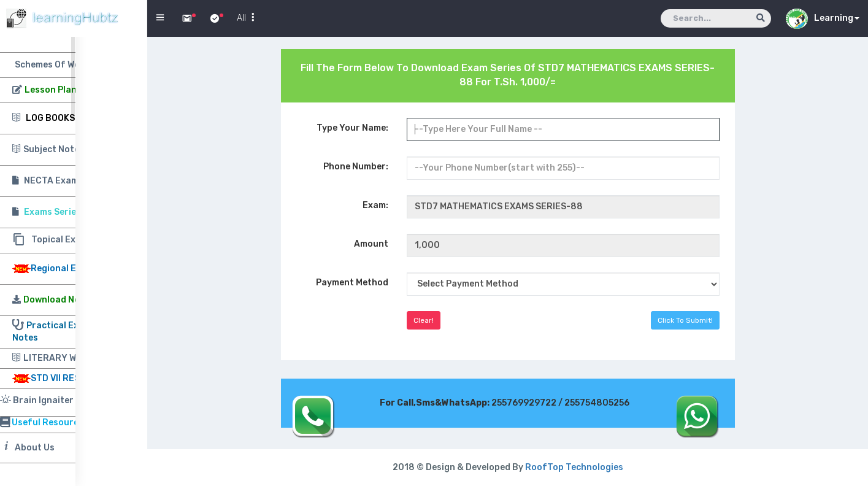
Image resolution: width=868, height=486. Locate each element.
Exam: (375, 205)
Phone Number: (356, 167)
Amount (371, 244)
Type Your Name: (352, 128)
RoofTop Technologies (574, 467)
